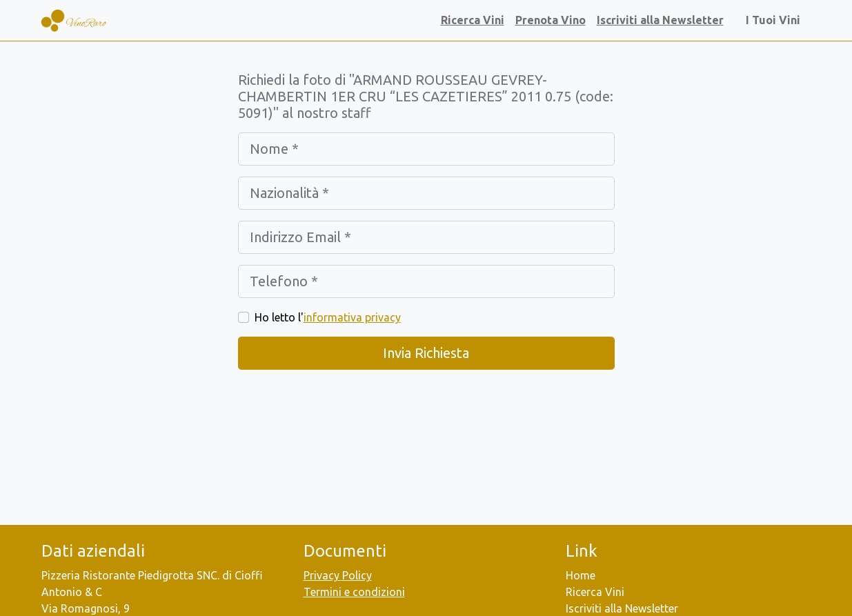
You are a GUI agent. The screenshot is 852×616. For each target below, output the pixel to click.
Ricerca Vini (473, 20)
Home (581, 575)
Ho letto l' (328, 317)
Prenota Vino (551, 20)
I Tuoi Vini (776, 20)
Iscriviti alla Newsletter (660, 20)
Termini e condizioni (354, 592)
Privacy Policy (338, 575)
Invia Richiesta (426, 353)
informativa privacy (352, 317)
